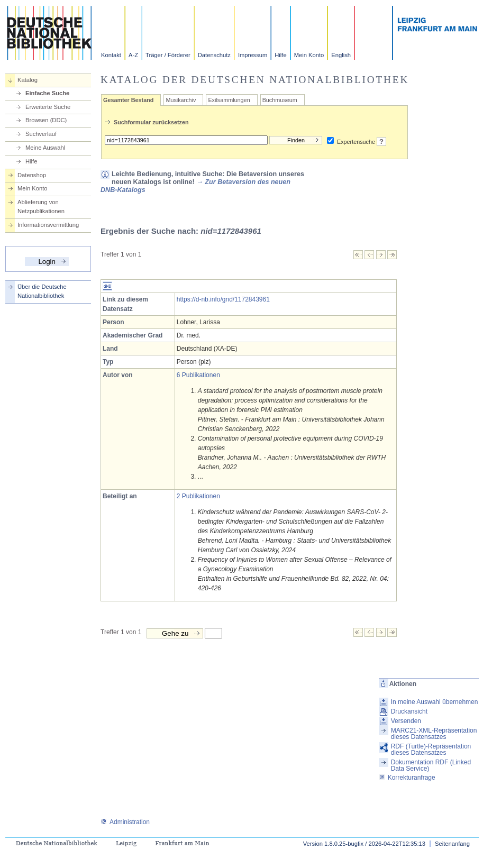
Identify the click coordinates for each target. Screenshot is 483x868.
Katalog (28, 80)
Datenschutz (214, 55)
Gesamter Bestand (128, 100)
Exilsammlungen (229, 100)
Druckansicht (409, 711)
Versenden (406, 721)
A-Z (133, 55)
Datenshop (32, 175)
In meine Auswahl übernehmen (435, 702)
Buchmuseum (280, 100)
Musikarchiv (181, 100)
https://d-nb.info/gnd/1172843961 (223, 299)
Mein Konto (309, 55)
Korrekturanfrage (407, 778)
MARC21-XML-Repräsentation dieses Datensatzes (434, 734)
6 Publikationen (198, 375)
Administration (125, 822)
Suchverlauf (41, 134)
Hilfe (280, 55)
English (341, 55)
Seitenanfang (452, 844)
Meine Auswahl (45, 148)
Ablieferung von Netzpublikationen (41, 207)
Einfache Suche (47, 93)
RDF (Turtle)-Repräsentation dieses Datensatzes (431, 750)
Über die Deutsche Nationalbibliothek (42, 291)
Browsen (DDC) (46, 120)
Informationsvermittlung (48, 225)
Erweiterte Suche (48, 107)
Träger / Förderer (168, 55)
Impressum (253, 55)
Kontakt (111, 55)
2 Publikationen (198, 496)
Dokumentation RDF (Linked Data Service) (431, 765)
